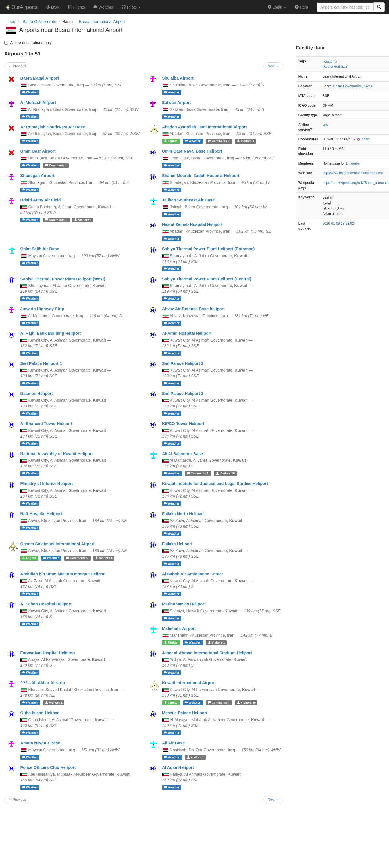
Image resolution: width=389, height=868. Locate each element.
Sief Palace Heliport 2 (183, 363)
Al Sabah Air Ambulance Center (193, 574)
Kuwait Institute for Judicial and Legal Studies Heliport (215, 484)
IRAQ (368, 86)
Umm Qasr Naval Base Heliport (192, 151)
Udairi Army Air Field (41, 200)
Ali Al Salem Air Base (183, 454)
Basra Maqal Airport (40, 78)
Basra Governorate (348, 86)
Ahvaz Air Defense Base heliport (193, 309)
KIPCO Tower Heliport (183, 424)
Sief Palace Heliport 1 (41, 363)
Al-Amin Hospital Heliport (187, 333)
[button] (131, 7)
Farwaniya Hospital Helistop (48, 653)
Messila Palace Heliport (185, 713)
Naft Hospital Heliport (41, 514)
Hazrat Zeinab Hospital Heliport (192, 224)
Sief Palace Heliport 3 (183, 394)
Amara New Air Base (40, 743)
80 (246, 703)
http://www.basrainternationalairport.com (353, 173)
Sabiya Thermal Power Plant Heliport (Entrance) (208, 249)
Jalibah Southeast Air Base (188, 200)
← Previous (17, 66)
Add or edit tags (335, 66)
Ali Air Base (173, 743)
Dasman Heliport (37, 394)
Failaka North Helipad (183, 514)
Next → (273, 66)
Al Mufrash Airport (38, 103)
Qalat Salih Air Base (40, 249)
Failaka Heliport (177, 544)
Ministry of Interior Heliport (47, 484)
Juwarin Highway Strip (42, 309)
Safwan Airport (176, 103)
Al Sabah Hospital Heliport (46, 604)
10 (225, 473)
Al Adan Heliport (178, 767)
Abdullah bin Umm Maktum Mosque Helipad (63, 574)
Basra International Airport (102, 22)
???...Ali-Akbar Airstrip (43, 683)
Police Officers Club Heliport (48, 767)
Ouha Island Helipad (40, 713)
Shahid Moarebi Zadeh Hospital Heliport (201, 176)
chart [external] (363, 139)
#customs (330, 61)
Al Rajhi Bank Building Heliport (51, 333)
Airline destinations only (28, 43)
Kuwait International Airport (189, 683)
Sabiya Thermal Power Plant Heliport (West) (63, 279)
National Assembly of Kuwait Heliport (57, 454)
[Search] (379, 7)
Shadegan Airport (38, 176)
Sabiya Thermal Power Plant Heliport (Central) (207, 279)
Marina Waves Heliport (184, 604)
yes (325, 125)
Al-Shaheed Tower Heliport (46, 424)
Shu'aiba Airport (178, 78)
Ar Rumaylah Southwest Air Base (53, 127)
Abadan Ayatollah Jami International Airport (204, 127)
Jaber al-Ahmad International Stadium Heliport (207, 653)
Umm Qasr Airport (38, 151)
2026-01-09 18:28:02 (338, 224)
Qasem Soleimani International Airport (58, 544)
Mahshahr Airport (179, 628)
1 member (353, 163)
